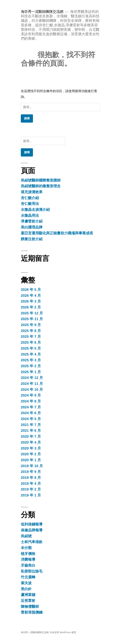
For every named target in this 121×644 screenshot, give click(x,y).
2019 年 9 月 (31, 472)
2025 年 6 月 (31, 342)
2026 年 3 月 (31, 301)
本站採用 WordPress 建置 (63, 632)
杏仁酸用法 (30, 204)
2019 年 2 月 (31, 489)
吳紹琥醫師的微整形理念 (41, 186)
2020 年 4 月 (31, 442)
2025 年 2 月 (31, 366)
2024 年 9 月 (31, 395)
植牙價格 (28, 554)
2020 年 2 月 (31, 454)
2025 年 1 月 (31, 372)
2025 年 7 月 (31, 337)
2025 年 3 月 (31, 360)
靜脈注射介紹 (32, 239)
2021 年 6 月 (31, 431)
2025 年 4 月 (31, 354)
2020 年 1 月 (31, 460)
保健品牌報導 (32, 530)
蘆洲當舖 (28, 595)
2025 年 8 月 (31, 331)
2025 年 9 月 (31, 325)
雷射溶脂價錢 (32, 612)
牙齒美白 (28, 565)
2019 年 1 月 (31, 495)
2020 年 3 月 (31, 448)
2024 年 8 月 (31, 401)
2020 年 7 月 (31, 436)
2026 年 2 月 (31, 307)
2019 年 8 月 (31, 478)
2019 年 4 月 (31, 484)
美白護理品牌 (32, 227)
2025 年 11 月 (32, 319)
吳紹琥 (26, 536)
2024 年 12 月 (32, 378)
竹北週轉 (28, 577)
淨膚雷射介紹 (32, 221)
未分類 (26, 548)
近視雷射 (28, 601)
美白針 (26, 589)
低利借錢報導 (32, 524)
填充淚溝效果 (32, 192)
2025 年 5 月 (31, 348)
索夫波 (26, 583)
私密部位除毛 (32, 571)
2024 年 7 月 (31, 407)
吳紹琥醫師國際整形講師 (41, 180)
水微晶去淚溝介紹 (35, 210)
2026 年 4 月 (31, 296)
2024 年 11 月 (32, 384)
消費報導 (28, 559)
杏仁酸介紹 (30, 198)
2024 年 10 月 (32, 390)
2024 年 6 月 (31, 413)
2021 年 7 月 (31, 425)
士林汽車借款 (32, 542)
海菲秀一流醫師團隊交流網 (42, 12)
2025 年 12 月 (32, 313)
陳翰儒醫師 (30, 607)
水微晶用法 (30, 216)
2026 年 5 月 (31, 290)
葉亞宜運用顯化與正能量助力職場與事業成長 (57, 233)
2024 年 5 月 (31, 419)
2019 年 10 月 (32, 466)
